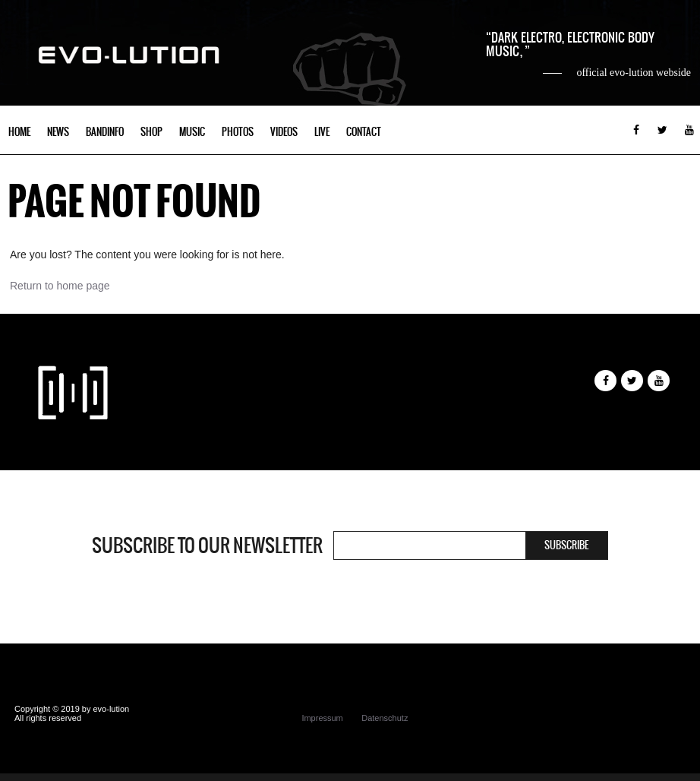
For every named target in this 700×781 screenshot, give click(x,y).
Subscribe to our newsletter (207, 545)
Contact (364, 132)
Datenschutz (385, 718)
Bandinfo (105, 132)
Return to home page (60, 286)
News (58, 132)
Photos (238, 132)
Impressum (322, 718)
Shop (151, 132)
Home (19, 132)
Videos (284, 132)
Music (192, 132)
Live (322, 132)
